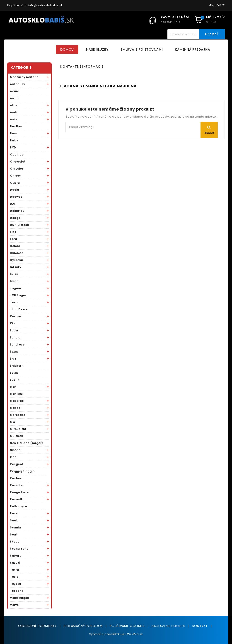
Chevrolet (18, 162)
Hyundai (16, 260)
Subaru (16, 556)
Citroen (16, 176)
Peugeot (17, 464)
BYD (13, 147)
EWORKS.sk (134, 634)
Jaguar (16, 288)
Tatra (14, 570)
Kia (12, 323)
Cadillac (17, 154)
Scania (15, 527)
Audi (13, 112)
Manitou (16, 394)
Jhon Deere (19, 309)
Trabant (17, 591)
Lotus (14, 373)
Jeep (14, 302)
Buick (14, 140)
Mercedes (18, 415)
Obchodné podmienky (37, 626)
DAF (13, 204)
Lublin (15, 380)
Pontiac (16, 478)
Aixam (15, 98)
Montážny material (25, 77)
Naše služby (97, 49)
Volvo (14, 605)
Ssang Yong (19, 549)
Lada (14, 330)
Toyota (16, 584)
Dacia (15, 190)
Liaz (13, 359)
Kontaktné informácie (82, 67)
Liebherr (16, 366)
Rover (14, 513)
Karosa (16, 316)
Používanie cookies (127, 626)
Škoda (15, 542)
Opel (14, 457)
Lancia (15, 337)
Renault (16, 499)
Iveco (14, 281)
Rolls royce (19, 506)
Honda (15, 246)
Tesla (14, 577)
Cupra (15, 183)
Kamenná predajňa (193, 49)
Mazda (15, 408)
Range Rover (20, 492)
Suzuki (15, 563)
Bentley (16, 126)
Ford (13, 239)
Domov (67, 49)
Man (13, 387)
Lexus (14, 352)
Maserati (17, 401)
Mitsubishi (18, 429)
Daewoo (16, 197)
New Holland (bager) (27, 443)
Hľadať (212, 34)
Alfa (13, 105)
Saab (14, 520)
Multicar (17, 436)
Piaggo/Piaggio (22, 471)
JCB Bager (18, 295)
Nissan (15, 450)
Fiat (13, 232)
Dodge (15, 218)
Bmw (14, 133)
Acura (15, 91)
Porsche (16, 485)
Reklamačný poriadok (83, 626)
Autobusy (17, 84)
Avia (13, 119)
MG (13, 422)
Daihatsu (17, 211)
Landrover (18, 344)
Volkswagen (19, 598)
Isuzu (14, 274)
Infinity (16, 267)
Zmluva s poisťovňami (142, 49)
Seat (14, 534)
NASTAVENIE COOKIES (168, 626)
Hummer (16, 253)
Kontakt (200, 626)
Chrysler (17, 169)
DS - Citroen (19, 225)
